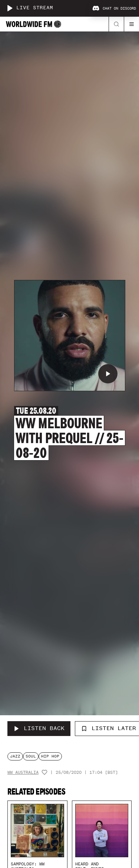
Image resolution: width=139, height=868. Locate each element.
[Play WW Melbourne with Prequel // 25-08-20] (108, 374)
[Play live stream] (10, 8)
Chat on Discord (114, 9)
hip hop (50, 756)
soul (31, 756)
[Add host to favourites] (44, 772)
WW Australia (23, 773)
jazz (15, 756)
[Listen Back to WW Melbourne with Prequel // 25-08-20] (39, 729)
